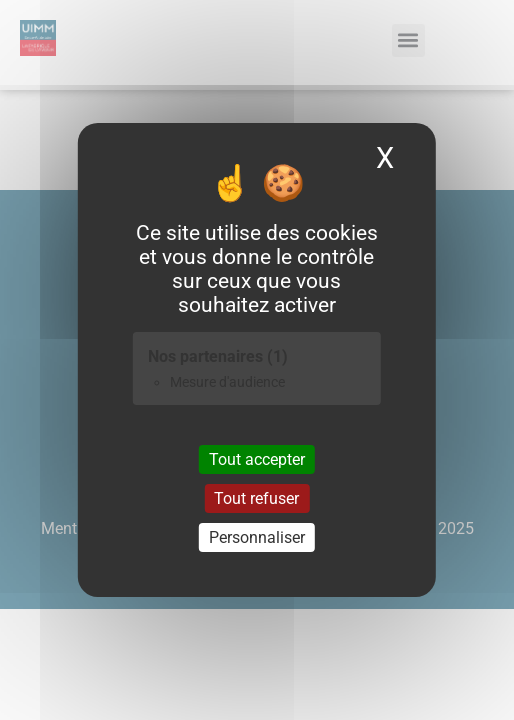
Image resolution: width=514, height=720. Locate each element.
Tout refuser (256, 498)
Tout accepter (257, 458)
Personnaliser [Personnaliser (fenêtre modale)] (257, 537)
